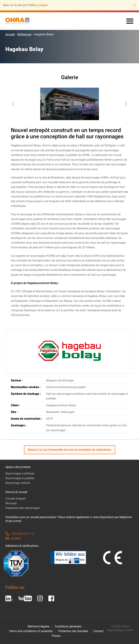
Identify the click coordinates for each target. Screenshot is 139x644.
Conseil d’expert (15, 499)
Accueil (10, 34)
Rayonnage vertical (18, 483)
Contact (13, 538)
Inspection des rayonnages (22, 508)
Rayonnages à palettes (20, 478)
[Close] (134, 5)
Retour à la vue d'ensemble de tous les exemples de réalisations (70, 450)
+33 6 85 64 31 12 (20, 534)
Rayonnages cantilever (20, 473)
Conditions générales (68, 626)
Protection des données (73, 631)
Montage (11, 503)
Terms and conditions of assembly (31, 631)
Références (24, 34)
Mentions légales (39, 626)
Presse (56, 636)
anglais (43, 5)
